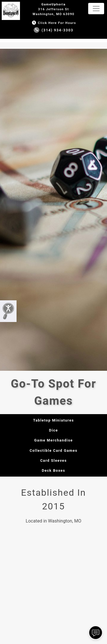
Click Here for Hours (53, 23)
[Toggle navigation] (96, 9)
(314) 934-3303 (53, 30)
